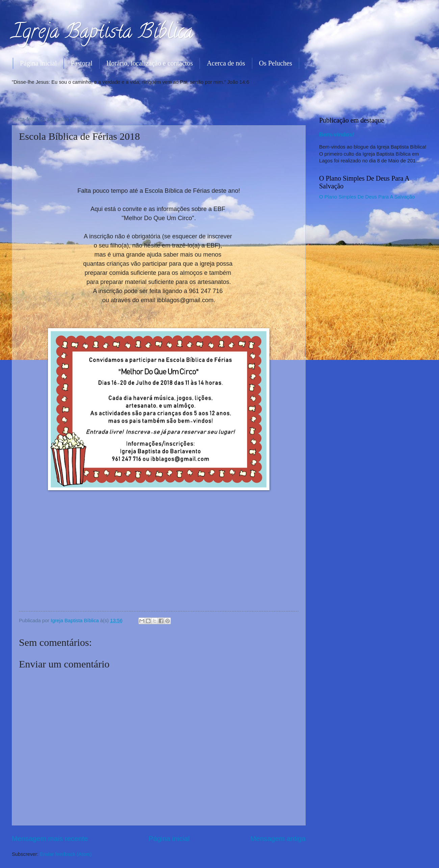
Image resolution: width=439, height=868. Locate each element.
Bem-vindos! (337, 134)
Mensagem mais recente (50, 838)
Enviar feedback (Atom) (66, 854)
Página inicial (38, 63)
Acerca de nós (226, 63)
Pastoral (81, 63)
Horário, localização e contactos (150, 63)
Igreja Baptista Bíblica (102, 33)
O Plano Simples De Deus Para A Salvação (367, 197)
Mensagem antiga (278, 838)
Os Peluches (276, 63)
